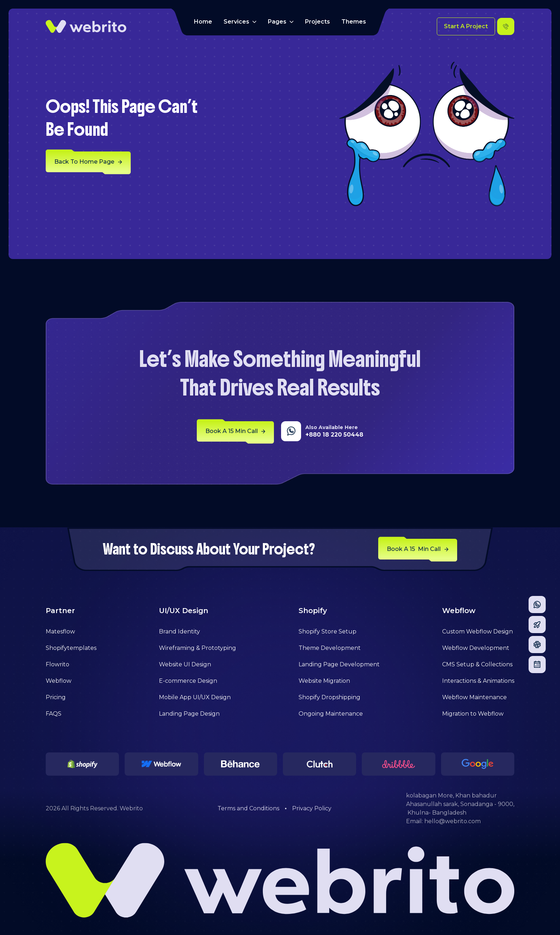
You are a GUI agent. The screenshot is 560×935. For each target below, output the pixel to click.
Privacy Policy (312, 808)
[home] (86, 26)
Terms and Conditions (248, 808)
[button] (240, 22)
